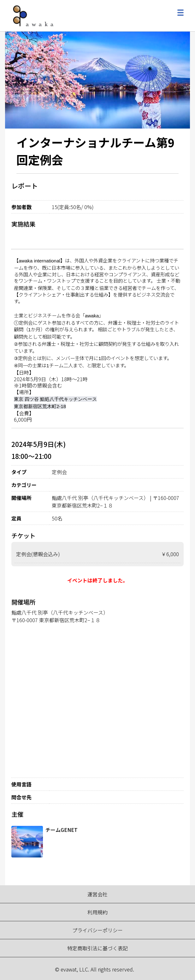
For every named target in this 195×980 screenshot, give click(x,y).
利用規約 (98, 912)
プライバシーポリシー (98, 930)
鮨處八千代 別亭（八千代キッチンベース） (60, 612)
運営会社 (98, 894)
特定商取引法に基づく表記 (98, 948)
